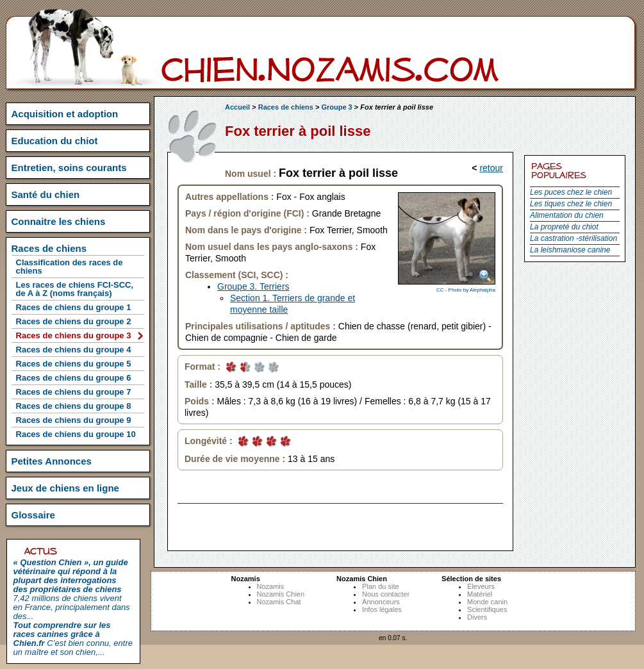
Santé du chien (46, 194)
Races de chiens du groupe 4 (74, 350)
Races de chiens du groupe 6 (74, 378)
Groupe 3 (336, 107)
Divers (477, 617)
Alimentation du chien (567, 215)
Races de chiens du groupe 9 (74, 420)
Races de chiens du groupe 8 (74, 406)
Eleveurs (481, 586)
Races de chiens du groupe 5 (74, 364)
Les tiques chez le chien (571, 204)
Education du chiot (55, 141)
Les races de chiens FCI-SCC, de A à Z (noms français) (75, 289)
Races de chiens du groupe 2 (74, 321)
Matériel (480, 594)
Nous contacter (386, 594)
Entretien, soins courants (69, 168)
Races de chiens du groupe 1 (74, 307)
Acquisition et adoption (65, 114)
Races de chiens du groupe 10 (76, 434)
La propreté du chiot (564, 227)
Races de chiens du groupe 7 (74, 392)
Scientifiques (487, 609)
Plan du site (380, 586)
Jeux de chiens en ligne (65, 488)
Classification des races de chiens (70, 267)
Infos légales (382, 609)
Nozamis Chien (281, 594)
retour (491, 168)
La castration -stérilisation (574, 238)
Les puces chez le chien (571, 192)
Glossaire (33, 515)
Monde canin (487, 602)
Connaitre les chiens (59, 221)
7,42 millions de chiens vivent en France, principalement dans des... (72, 589)
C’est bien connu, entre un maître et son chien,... (73, 639)
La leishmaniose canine (570, 250)
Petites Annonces (52, 461)
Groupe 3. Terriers (253, 286)
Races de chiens (286, 107)
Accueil (237, 107)
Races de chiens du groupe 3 (74, 335)
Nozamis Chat (279, 602)
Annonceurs (381, 602)
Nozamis (271, 586)
